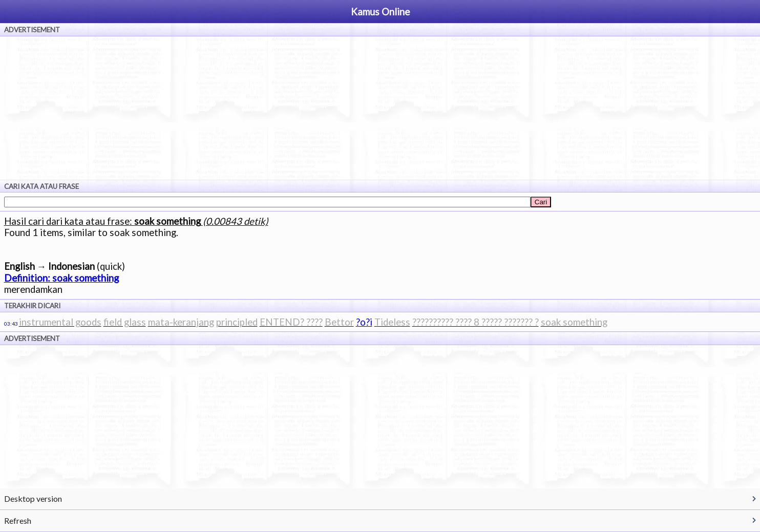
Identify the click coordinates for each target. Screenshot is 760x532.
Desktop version (33, 498)
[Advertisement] (380, 108)
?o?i (364, 322)
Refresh (18, 520)
